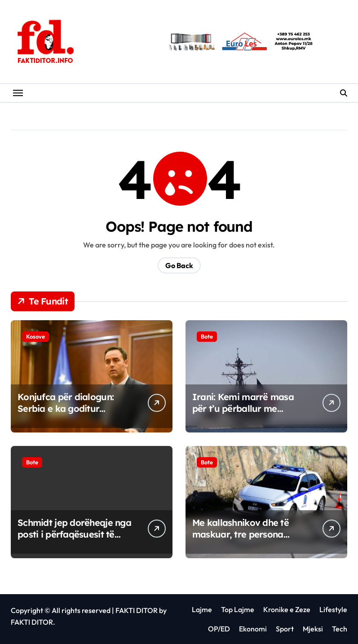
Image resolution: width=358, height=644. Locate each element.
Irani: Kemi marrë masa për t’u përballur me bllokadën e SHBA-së (243, 408)
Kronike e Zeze (287, 609)
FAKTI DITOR (137, 610)
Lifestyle (333, 609)
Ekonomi (253, 629)
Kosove (35, 336)
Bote (207, 336)
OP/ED (219, 629)
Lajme (202, 609)
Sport (285, 629)
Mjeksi (313, 629)
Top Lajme (238, 609)
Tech (340, 629)
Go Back (179, 265)
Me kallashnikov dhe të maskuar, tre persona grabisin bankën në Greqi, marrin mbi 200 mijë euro (247, 540)
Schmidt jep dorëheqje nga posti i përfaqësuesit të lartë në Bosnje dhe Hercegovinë (74, 540)
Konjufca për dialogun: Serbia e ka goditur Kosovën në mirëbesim (66, 408)
